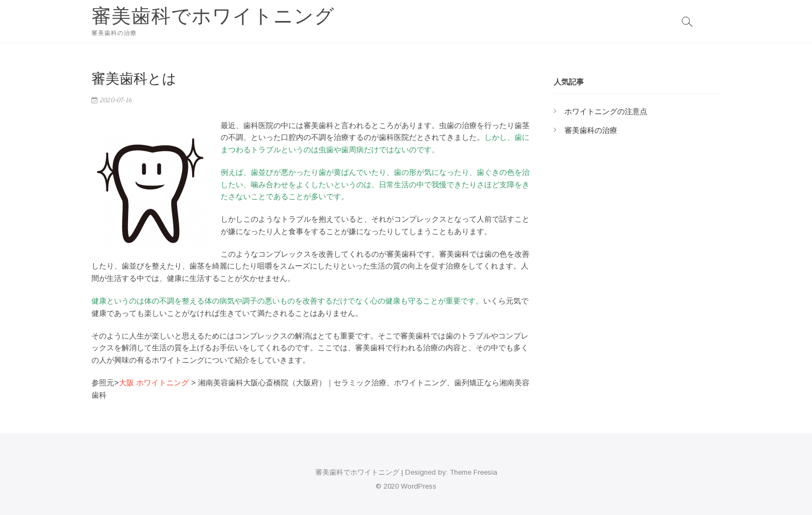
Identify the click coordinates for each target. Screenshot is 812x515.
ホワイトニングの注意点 (606, 111)
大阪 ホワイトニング (154, 383)
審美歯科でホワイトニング (213, 16)
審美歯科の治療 (591, 130)
